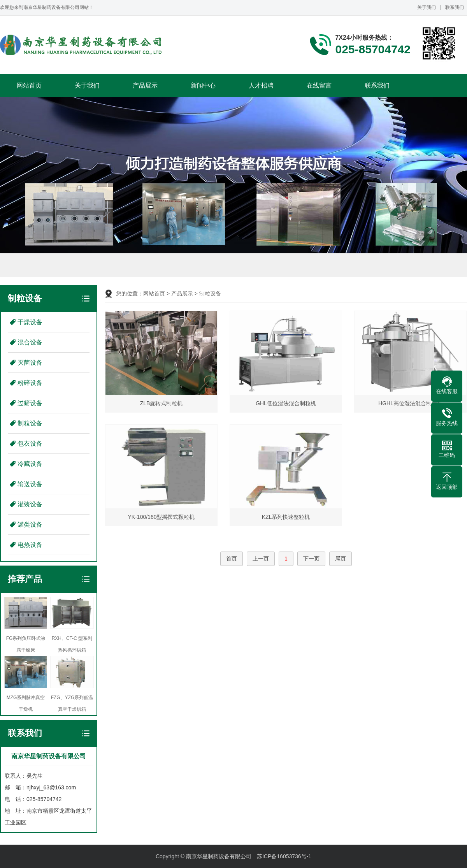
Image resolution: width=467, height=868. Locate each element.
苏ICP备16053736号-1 (284, 856)
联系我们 (455, 7)
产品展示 (145, 85)
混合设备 (30, 342)
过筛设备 (30, 403)
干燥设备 (30, 322)
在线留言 (319, 85)
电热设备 (30, 545)
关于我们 (427, 7)
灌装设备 (30, 504)
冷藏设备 (30, 464)
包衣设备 (30, 444)
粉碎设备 (30, 383)
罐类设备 (30, 524)
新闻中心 (203, 85)
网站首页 (29, 85)
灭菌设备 (30, 363)
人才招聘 (261, 85)
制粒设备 (30, 423)
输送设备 (30, 484)
